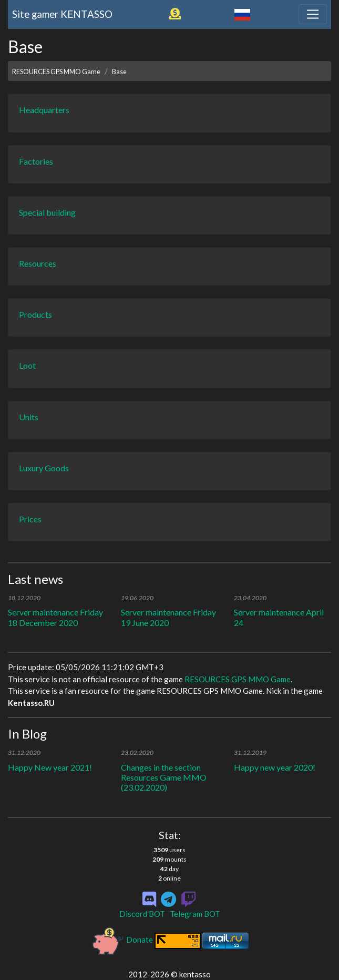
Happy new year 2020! (275, 767)
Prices (30, 519)
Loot (27, 365)
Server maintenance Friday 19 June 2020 (168, 617)
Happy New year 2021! (50, 767)
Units (29, 417)
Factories (36, 161)
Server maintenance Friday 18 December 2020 (55, 617)
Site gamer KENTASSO (62, 14)
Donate (123, 939)
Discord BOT (142, 914)
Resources (38, 263)
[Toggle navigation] (313, 14)
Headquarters (44, 110)
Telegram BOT (195, 914)
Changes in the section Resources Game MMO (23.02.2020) (164, 777)
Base (119, 72)
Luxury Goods (44, 468)
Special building (47, 212)
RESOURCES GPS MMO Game (56, 72)
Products (35, 314)
